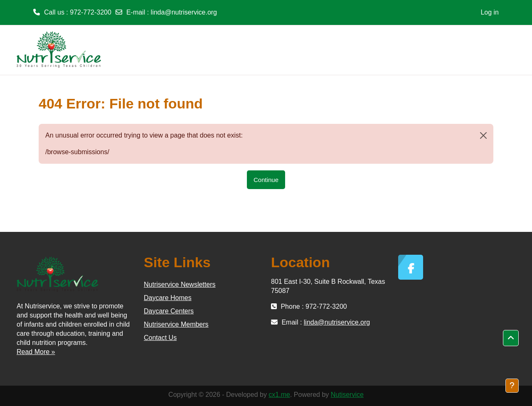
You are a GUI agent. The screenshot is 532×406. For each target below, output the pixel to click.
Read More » (36, 352)
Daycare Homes (168, 298)
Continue (266, 180)
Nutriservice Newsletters (180, 284)
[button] (511, 338)
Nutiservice (347, 395)
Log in (490, 12)
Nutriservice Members (176, 324)
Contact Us (160, 338)
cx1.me (279, 395)
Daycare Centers (169, 311)
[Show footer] (512, 386)
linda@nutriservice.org (184, 12)
